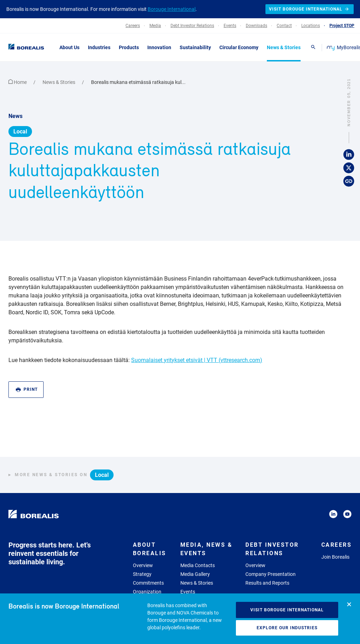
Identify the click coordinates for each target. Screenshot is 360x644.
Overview (143, 565)
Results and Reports (267, 583)
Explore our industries (287, 628)
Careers (337, 545)
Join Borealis (335, 557)
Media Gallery (195, 574)
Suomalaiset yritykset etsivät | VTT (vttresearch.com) (197, 360)
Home (18, 82)
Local (20, 132)
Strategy (142, 574)
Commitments (148, 583)
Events (188, 592)
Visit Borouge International (287, 610)
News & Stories (59, 82)
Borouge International (172, 9)
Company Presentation (271, 574)
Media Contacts (198, 565)
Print (27, 390)
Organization (147, 592)
